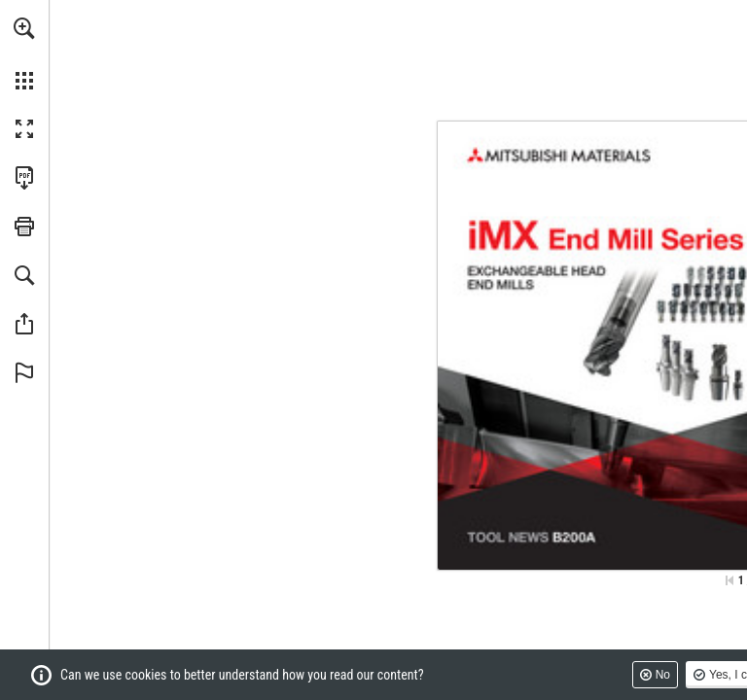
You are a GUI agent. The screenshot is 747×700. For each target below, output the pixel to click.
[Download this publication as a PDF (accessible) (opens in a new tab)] (24, 178)
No (663, 675)
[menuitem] (24, 53)
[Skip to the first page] (729, 580)
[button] (24, 28)
